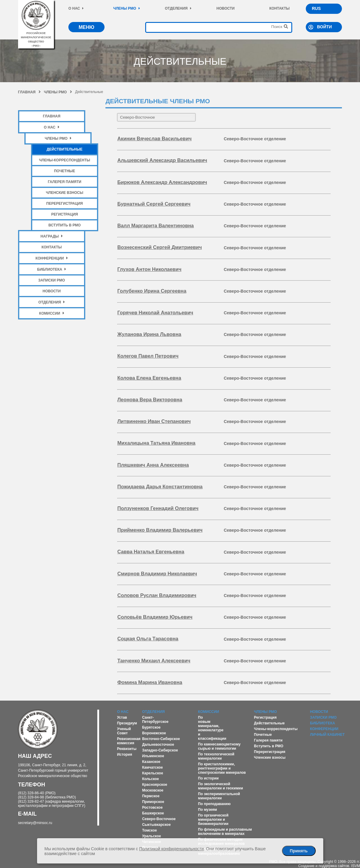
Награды (52, 236)
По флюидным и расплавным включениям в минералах (225, 832)
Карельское (153, 773)
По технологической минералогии (216, 756)
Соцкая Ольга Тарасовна (148, 639)
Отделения (178, 8)
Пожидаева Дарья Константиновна (160, 487)
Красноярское (155, 785)
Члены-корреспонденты (65, 160)
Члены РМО (127, 8)
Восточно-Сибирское (161, 739)
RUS (316, 8)
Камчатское (153, 767)
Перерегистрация (65, 204)
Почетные (64, 171)
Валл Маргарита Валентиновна (155, 226)
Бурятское (151, 727)
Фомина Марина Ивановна (150, 682)
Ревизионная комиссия (129, 741)
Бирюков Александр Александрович (162, 182)
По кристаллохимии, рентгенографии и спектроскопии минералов (222, 768)
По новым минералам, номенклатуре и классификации (212, 728)
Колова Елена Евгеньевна (149, 378)
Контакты (279, 8)
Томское (150, 830)
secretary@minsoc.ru (35, 823)
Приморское (153, 802)
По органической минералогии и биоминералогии (213, 820)
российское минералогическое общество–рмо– (36, 37)
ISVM (356, 866)
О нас (76, 8)
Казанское (151, 762)
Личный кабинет (327, 735)
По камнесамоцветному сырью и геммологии (219, 746)
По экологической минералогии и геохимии (220, 786)
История (124, 754)
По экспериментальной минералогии (219, 796)
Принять (299, 851)
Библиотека (52, 269)
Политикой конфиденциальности (171, 849)
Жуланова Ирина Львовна (149, 334)
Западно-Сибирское (160, 750)
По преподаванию (214, 804)
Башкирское (153, 813)
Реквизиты (127, 749)
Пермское (151, 796)
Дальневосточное (158, 745)
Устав (122, 717)
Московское (153, 790)
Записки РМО (52, 280)
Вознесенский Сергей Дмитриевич (160, 247)
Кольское (151, 779)
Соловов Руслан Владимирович (157, 595)
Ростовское (152, 807)
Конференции (52, 258)
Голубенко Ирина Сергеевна (152, 291)
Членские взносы (64, 193)
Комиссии (52, 313)
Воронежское (154, 733)
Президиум (127, 723)
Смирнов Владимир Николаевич (157, 574)
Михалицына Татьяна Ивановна (156, 443)
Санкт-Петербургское (155, 720)
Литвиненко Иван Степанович (154, 421)
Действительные (65, 149)
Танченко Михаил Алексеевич (154, 661)
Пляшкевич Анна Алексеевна (153, 465)
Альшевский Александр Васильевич (162, 160)
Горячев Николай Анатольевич (155, 313)
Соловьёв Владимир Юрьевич (155, 617)
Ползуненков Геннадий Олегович (158, 508)
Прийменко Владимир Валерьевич (160, 530)
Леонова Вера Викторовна (150, 400)
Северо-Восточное (159, 819)
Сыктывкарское (157, 825)
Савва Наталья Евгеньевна (151, 552)
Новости (226, 8)
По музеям (207, 810)
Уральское (152, 836)
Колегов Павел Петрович (148, 356)
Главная (29, 92)
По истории (208, 778)
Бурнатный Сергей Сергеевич (154, 204)
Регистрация (65, 214)
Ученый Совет (124, 731)
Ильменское (153, 756)
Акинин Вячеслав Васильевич (154, 138)
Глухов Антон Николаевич (149, 269)
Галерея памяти (65, 182)
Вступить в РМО (65, 225)
